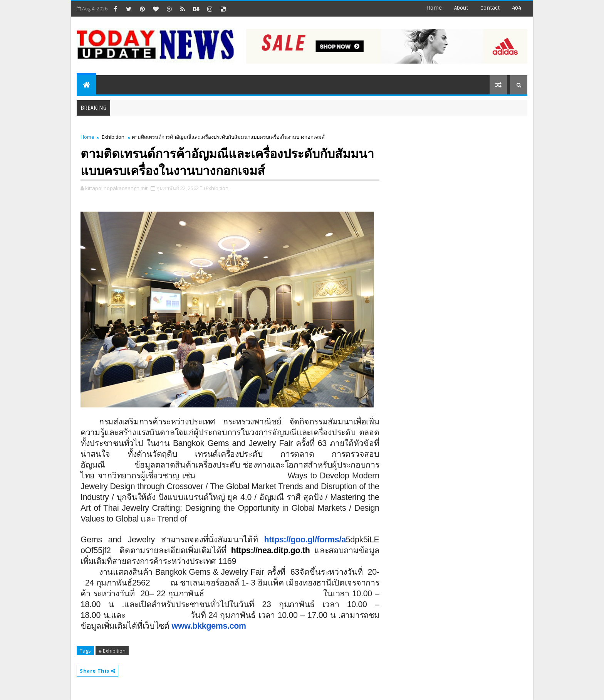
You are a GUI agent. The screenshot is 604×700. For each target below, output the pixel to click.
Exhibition (113, 137)
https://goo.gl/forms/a (305, 540)
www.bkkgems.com (209, 626)
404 (517, 8)
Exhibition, (218, 188)
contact (490, 8)
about (461, 8)
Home (434, 8)
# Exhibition (112, 651)
